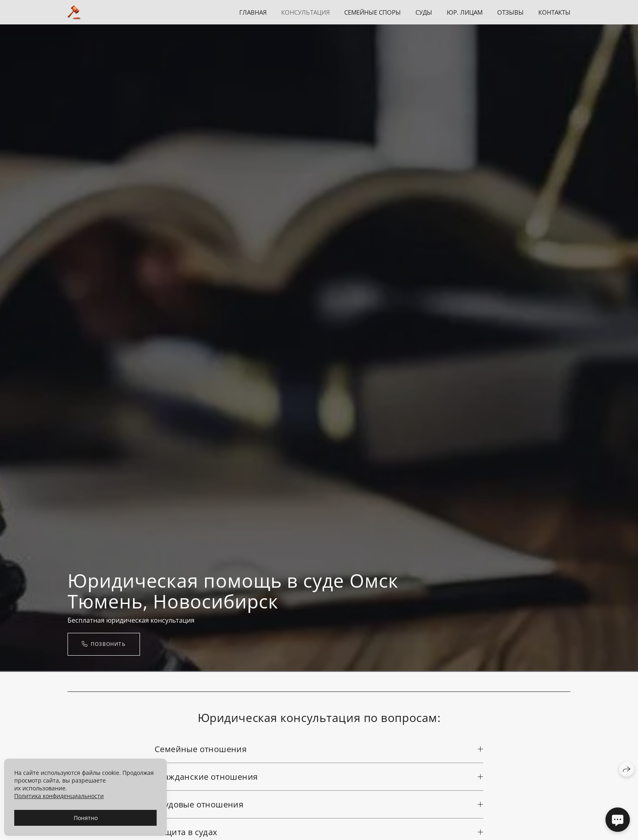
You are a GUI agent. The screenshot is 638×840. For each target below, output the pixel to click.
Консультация (305, 12)
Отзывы (510, 12)
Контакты (554, 12)
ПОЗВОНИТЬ (104, 644)
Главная (253, 12)
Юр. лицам (465, 12)
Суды (424, 12)
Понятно (86, 818)
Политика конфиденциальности (59, 796)
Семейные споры (373, 12)
